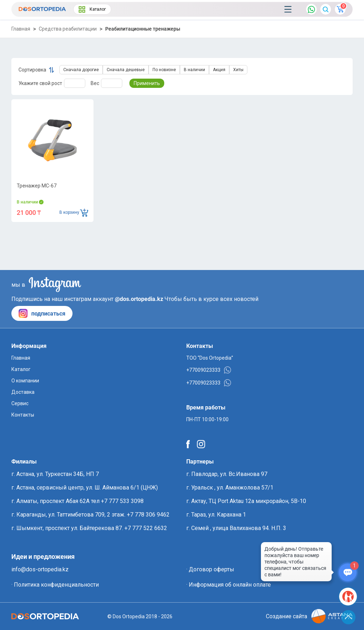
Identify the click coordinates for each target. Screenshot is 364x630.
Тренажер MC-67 (37, 186)
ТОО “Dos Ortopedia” (210, 358)
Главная (21, 29)
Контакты (23, 415)
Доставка (23, 392)
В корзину (74, 213)
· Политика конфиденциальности (55, 585)
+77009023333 (209, 370)
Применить (147, 83)
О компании (25, 381)
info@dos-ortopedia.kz (40, 569)
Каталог (92, 9)
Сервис (20, 403)
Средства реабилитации (68, 29)
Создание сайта (309, 616)
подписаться (42, 313)
